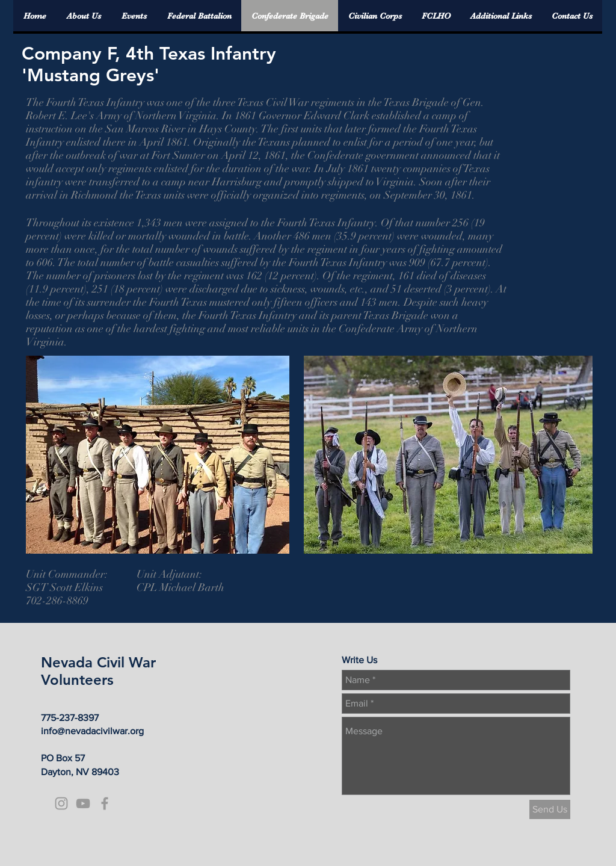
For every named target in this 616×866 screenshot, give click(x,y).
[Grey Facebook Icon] (105, 803)
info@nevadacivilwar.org (92, 731)
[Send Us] (550, 809)
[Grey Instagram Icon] (61, 803)
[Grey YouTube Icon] (83, 803)
